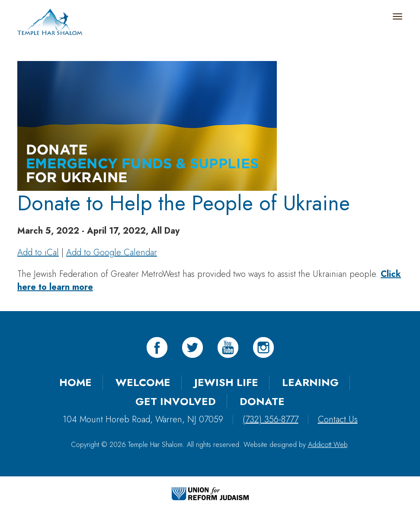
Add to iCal (38, 252)
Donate (262, 401)
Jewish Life (226, 382)
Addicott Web (328, 445)
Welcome (143, 382)
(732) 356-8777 (271, 419)
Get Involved (176, 401)
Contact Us (338, 419)
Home (75, 382)
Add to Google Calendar (112, 252)
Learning (310, 382)
